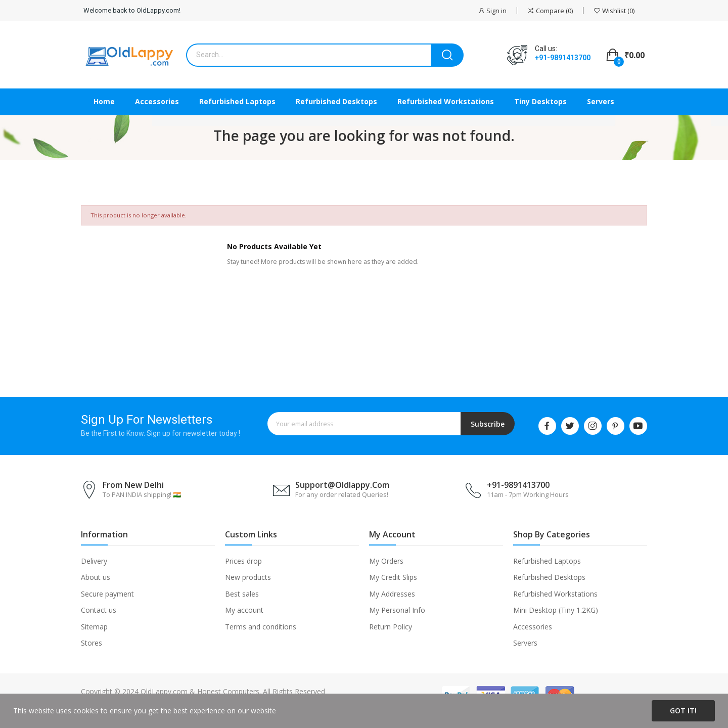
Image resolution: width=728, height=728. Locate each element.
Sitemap (94, 627)
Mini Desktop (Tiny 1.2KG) (556, 610)
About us (96, 577)
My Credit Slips (393, 577)
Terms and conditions (261, 627)
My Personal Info (397, 610)
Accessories (533, 627)
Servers (525, 643)
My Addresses (392, 594)
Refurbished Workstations (555, 594)
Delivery (94, 561)
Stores (92, 643)
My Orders (386, 561)
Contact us (99, 610)
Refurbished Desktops (549, 577)
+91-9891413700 (563, 58)
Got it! (683, 711)
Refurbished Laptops (547, 561)
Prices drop (243, 561)
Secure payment (107, 594)
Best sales (242, 594)
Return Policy (391, 627)
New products (248, 577)
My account (244, 610)
